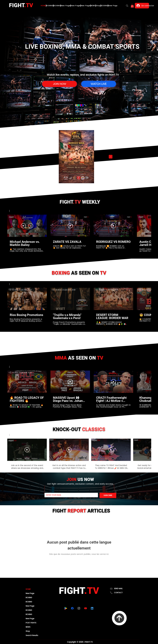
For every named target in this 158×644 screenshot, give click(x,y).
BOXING (29, 598)
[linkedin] (92, 608)
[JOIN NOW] (59, 84)
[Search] (127, 6)
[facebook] (72, 608)
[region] (20, 290)
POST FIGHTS (31, 623)
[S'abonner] (31, 226)
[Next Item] (111, 157)
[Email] (70, 495)
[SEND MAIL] (119, 589)
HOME (28, 589)
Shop (28, 631)
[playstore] (66, 608)
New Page (30, 593)
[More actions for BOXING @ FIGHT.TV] (11, 284)
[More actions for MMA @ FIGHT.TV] (11, 367)
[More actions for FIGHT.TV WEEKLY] (11, 211)
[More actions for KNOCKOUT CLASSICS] (11, 435)
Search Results (32, 635)
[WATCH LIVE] (99, 84)
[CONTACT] (119, 593)
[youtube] (85, 608)
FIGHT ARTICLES (81, 511)
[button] (132, 6)
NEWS (28, 627)
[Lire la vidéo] (70, 226)
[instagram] (79, 608)
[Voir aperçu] (23, 226)
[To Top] (119, 618)
